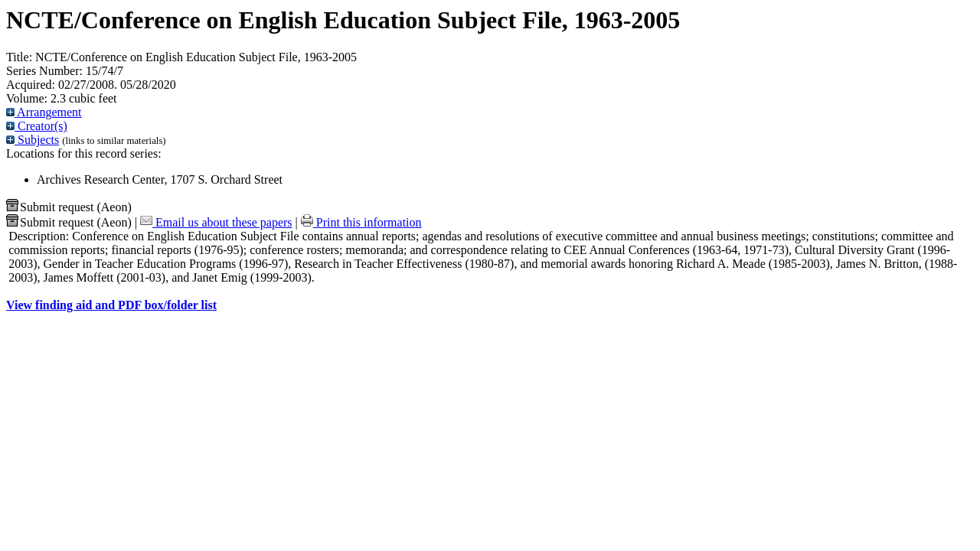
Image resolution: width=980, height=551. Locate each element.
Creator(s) (37, 126)
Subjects (33, 140)
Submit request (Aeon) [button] (69, 207)
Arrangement (44, 112)
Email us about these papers (216, 222)
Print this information (361, 222)
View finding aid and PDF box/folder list (111, 305)
